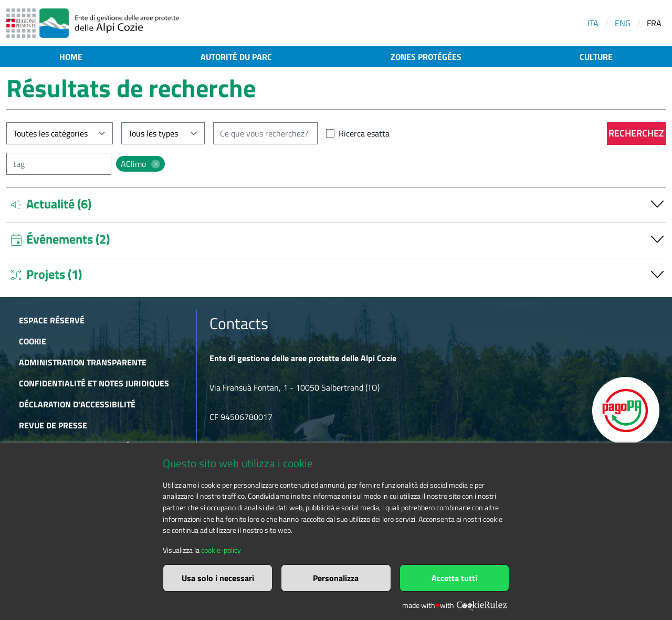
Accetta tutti (454, 578)
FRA (654, 23)
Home (71, 57)
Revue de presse (53, 425)
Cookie (33, 341)
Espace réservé (52, 320)
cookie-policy (221, 550)
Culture (596, 57)
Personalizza (336, 578)
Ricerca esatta (364, 133)
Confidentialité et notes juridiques (94, 383)
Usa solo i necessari (218, 578)
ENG (623, 23)
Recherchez (636, 133)
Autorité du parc (236, 57)
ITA (593, 23)
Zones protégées (426, 57)
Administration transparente (83, 362)
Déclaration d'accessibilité (77, 404)
